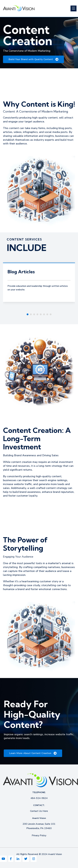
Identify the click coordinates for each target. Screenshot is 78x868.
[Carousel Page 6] (44, 314)
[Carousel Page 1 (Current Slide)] (28, 314)
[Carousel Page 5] (41, 314)
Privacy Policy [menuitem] (39, 835)
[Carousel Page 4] (37, 314)
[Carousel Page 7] (47, 314)
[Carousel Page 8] (51, 314)
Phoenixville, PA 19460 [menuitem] (39, 828)
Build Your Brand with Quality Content (33, 59)
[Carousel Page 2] (31, 314)
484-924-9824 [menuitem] (39, 798)
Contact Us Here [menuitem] (39, 811)
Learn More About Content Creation (33, 753)
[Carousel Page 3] (34, 314)
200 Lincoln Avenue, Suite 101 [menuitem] (39, 824)
